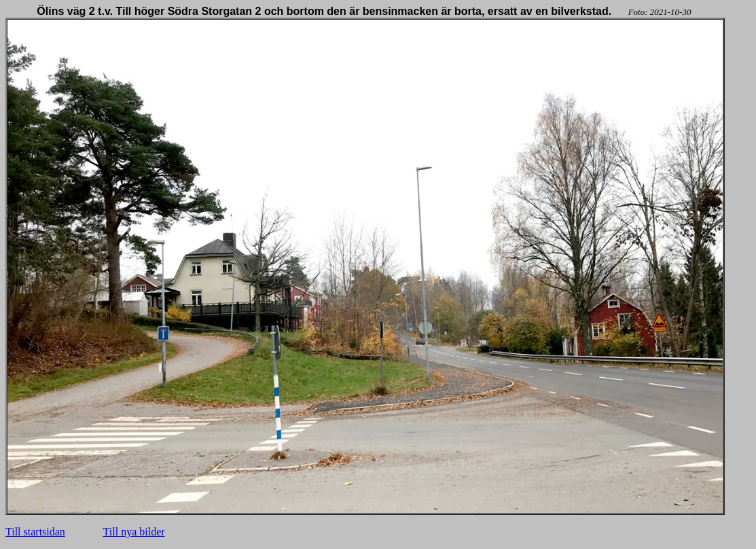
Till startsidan (35, 532)
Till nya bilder (134, 532)
